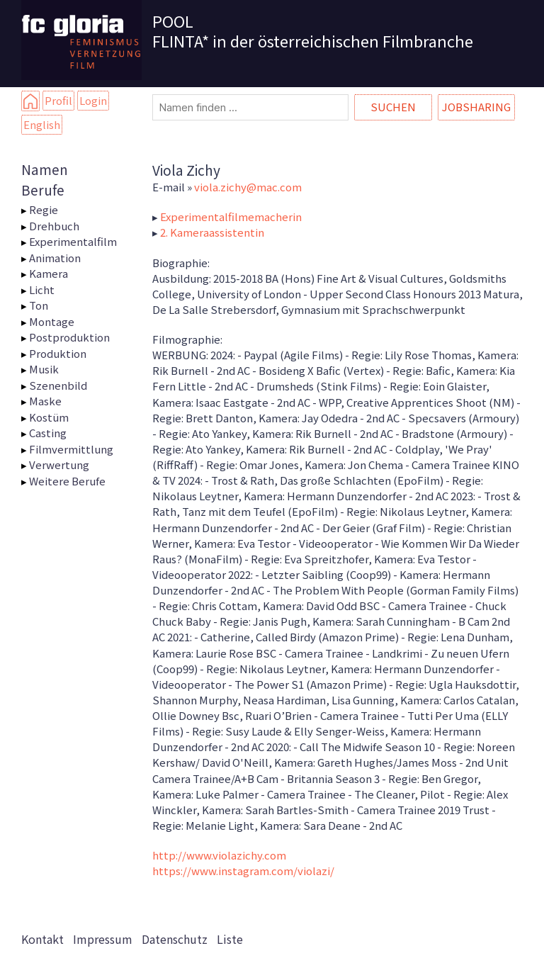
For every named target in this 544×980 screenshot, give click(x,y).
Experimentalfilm (73, 241)
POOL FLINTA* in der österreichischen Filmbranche (313, 30)
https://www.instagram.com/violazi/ (243, 871)
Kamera (49, 273)
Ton (39, 305)
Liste (230, 939)
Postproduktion (69, 337)
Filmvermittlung (71, 449)
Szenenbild (58, 385)
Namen (45, 169)
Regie (44, 209)
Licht (42, 289)
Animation (55, 258)
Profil (58, 100)
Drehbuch (54, 226)
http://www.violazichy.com (219, 855)
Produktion (58, 353)
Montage (52, 321)
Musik (44, 369)
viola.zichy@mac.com (248, 187)
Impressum (103, 939)
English (42, 124)
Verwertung (59, 464)
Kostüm (49, 417)
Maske (45, 401)
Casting (48, 433)
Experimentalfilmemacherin (231, 216)
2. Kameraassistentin (212, 232)
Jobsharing (476, 107)
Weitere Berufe (67, 481)
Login (93, 100)
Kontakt (42, 939)
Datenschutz (175, 939)
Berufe (43, 190)
